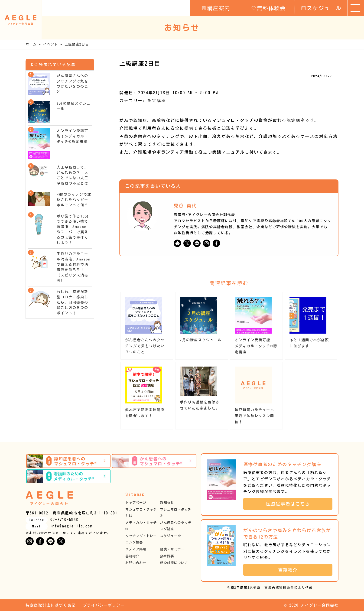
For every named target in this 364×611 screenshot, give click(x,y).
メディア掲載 (136, 549)
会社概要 (167, 556)
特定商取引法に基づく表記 (51, 605)
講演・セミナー (172, 549)
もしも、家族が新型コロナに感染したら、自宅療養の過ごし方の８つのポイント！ (72, 302)
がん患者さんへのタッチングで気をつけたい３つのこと (145, 346)
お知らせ (167, 502)
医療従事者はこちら (290, 504)
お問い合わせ (136, 563)
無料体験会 (269, 8)
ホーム (31, 44)
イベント (51, 44)
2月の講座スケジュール (201, 340)
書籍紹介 (132, 556)
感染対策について (174, 563)
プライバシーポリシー (104, 605)
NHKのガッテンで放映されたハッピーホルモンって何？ (74, 200)
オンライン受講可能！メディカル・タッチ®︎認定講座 (256, 346)
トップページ (136, 502)
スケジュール (321, 8)
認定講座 (157, 101)
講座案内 (216, 8)
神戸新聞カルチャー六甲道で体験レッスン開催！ (254, 416)
